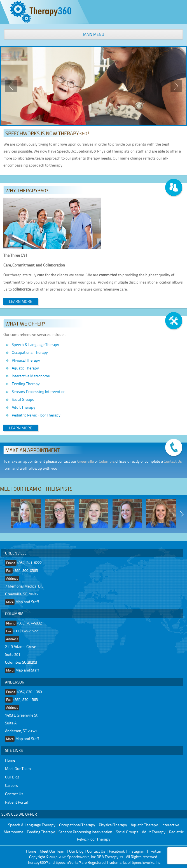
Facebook (117, 851)
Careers (11, 785)
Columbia (107, 461)
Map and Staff (27, 602)
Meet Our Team (18, 768)
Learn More (21, 301)
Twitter (155, 851)
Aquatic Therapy (25, 368)
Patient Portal (16, 802)
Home (10, 760)
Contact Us (173, 461)
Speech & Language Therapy (35, 344)
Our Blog (12, 777)
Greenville (86, 461)
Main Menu (94, 34)
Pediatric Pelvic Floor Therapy (36, 415)
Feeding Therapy (26, 384)
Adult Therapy (24, 407)
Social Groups (23, 399)
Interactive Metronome (31, 376)
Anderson (15, 682)
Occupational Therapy (30, 352)
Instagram (137, 851)
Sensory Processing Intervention (39, 391)
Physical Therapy (26, 360)
